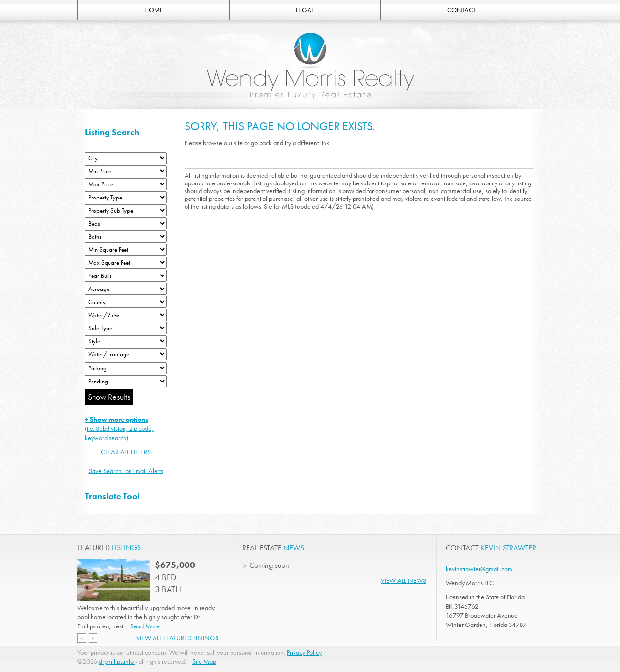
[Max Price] (126, 184)
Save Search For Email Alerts (126, 471)
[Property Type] (126, 197)
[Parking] (126, 368)
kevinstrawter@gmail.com (479, 569)
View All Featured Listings (177, 638)
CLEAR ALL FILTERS (126, 452)
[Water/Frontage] (126, 354)
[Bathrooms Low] (126, 237)
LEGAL (305, 10)
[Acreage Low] (126, 289)
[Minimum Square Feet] (126, 250)
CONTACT (462, 10)
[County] (126, 302)
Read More (145, 626)
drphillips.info (117, 661)
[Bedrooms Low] (126, 223)
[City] (126, 158)
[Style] (126, 341)
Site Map (204, 661)
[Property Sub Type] (126, 210)
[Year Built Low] (126, 276)
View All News (403, 580)
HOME (154, 10)
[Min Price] (126, 171)
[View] (126, 315)
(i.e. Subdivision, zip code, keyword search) (119, 428)
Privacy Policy (304, 652)
